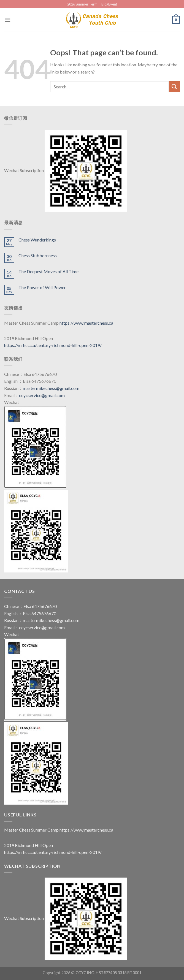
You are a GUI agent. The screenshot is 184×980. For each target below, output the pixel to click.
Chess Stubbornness (38, 255)
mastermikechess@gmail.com (51, 388)
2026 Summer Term (82, 4)
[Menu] (7, 20)
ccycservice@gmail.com (42, 395)
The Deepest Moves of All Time (48, 271)
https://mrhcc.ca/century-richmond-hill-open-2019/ (53, 345)
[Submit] (174, 87)
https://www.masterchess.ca (86, 323)
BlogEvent (109, 4)
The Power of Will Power (42, 287)
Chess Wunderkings (37, 240)
